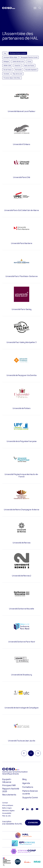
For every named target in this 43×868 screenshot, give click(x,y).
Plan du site (6, 816)
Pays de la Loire (17, 74)
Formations (28, 787)
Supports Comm (30, 797)
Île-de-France (8, 70)
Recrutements (9, 795)
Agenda (26, 783)
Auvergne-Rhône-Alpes (10, 57)
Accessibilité (7, 813)
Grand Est (17, 66)
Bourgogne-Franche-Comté (29, 57)
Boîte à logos (7, 808)
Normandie (18, 70)
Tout (5, 53)
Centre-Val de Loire (18, 61)
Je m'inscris (33, 823)
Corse (29, 61)
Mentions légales (8, 811)
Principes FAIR (9, 785)
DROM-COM (7, 66)
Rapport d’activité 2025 (11, 790)
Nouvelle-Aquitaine (31, 70)
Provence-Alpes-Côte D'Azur (12, 78)
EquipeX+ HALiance (7, 781)
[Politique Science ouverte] (18, 53)
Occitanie (6, 74)
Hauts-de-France (29, 66)
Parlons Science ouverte (30, 792)
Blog (24, 779)
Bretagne (6, 61)
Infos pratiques (8, 805)
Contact (5, 803)
